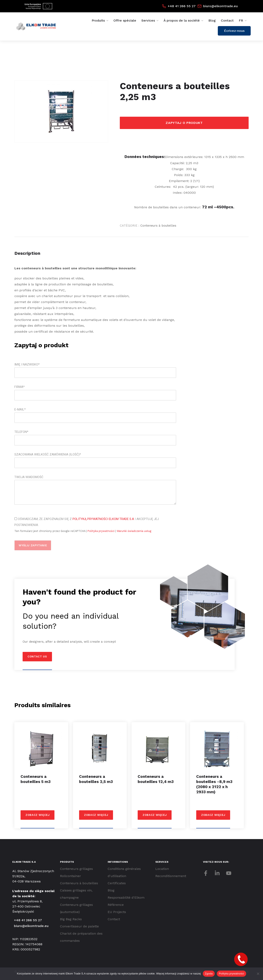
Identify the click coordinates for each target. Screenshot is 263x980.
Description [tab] (27, 253)
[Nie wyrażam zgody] (258, 974)
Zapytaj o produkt (184, 123)
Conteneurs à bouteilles (158, 226)
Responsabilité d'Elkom (126, 898)
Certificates (117, 883)
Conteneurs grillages (76, 869)
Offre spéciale (125, 20)
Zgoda (209, 974)
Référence (116, 905)
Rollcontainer (70, 876)
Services (148, 20)
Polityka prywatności (101, 531)
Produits (98, 20)
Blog (212, 20)
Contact (227, 20)
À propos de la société (182, 20)
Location (162, 869)
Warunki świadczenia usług (134, 531)
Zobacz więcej (37, 815)
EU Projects (117, 912)
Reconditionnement (171, 876)
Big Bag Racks (71, 919)
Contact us (37, 657)
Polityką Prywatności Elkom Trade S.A (103, 519)
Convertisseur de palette (79, 926)
